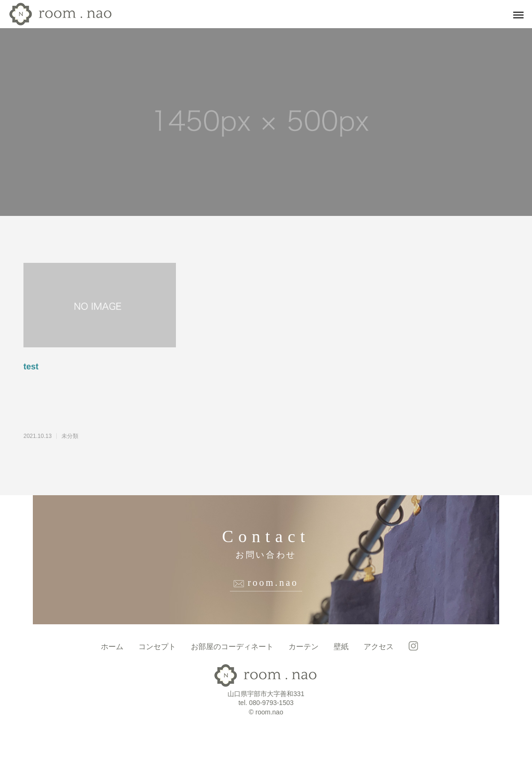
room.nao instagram (413, 646)
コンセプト (157, 647)
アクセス (379, 647)
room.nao (273, 583)
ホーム (112, 647)
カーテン (304, 647)
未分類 (70, 436)
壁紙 (341, 647)
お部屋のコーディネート (232, 647)
